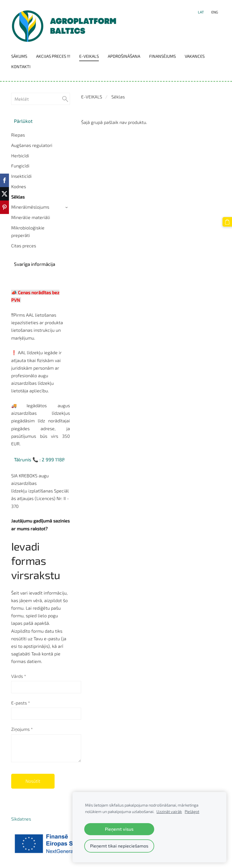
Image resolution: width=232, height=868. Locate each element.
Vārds (19, 676)
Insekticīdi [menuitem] (21, 176)
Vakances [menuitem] (195, 56)
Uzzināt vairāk (169, 811)
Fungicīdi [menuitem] (20, 166)
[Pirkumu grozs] (227, 222)
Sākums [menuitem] (19, 56)
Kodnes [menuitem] (19, 186)
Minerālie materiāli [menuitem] (31, 217)
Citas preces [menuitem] (24, 246)
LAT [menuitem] (201, 12)
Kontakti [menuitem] (21, 66)
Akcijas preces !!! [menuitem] (53, 56)
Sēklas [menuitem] (18, 197)
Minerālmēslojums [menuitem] (30, 207)
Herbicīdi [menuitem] (20, 156)
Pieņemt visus (119, 829)
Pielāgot (192, 811)
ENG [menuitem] (215, 12)
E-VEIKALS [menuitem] (89, 56)
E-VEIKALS (92, 97)
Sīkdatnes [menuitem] (21, 819)
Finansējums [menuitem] (162, 56)
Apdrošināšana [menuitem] (124, 56)
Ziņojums (22, 729)
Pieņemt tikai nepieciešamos (119, 846)
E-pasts (21, 703)
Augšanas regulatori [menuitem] (32, 145)
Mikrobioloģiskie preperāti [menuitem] (28, 231)
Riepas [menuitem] (18, 135)
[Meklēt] (41, 99)
